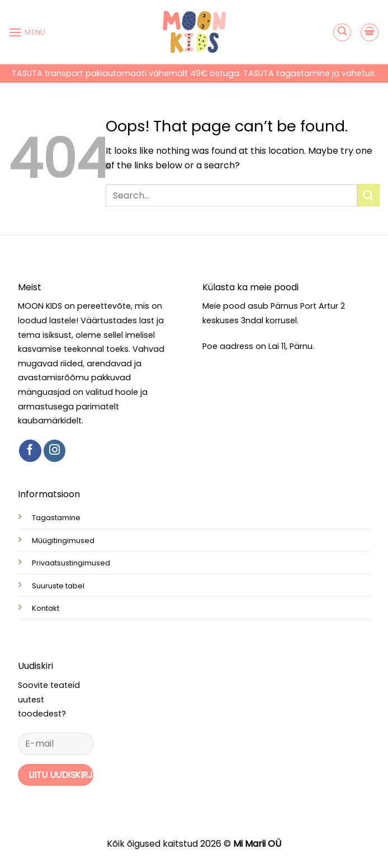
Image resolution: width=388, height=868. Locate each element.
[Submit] (368, 195)
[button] (27, 32)
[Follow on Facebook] (30, 451)
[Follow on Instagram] (55, 451)
